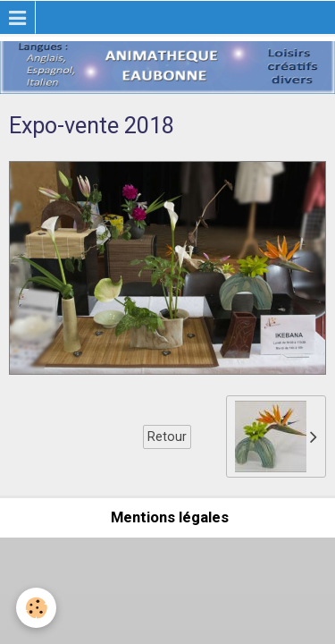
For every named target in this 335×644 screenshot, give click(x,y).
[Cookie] (36, 608)
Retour (167, 436)
